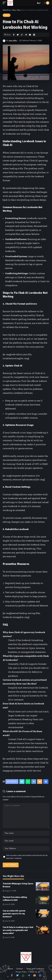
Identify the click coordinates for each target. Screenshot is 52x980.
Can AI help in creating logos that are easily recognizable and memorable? (18, 930)
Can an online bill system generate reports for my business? (14, 914)
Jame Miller (13, 41)
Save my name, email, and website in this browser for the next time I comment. (27, 857)
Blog (7, 15)
